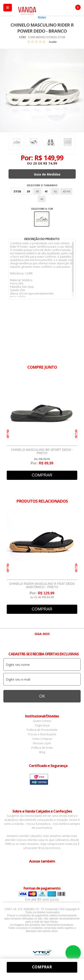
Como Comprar (42, 739)
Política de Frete (42, 748)
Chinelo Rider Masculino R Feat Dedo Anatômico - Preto (42, 585)
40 (37, 191)
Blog (42, 752)
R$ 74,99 (50, 163)
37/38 (17, 191)
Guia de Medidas (47, 174)
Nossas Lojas (42, 743)
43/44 (66, 191)
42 (55, 191)
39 (28, 191)
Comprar (42, 475)
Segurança (42, 725)
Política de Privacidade (42, 730)
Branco (42, 219)
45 (42, 199)
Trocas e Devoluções (42, 734)
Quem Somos (42, 721)
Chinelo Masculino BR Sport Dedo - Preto (42, 451)
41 (46, 191)
